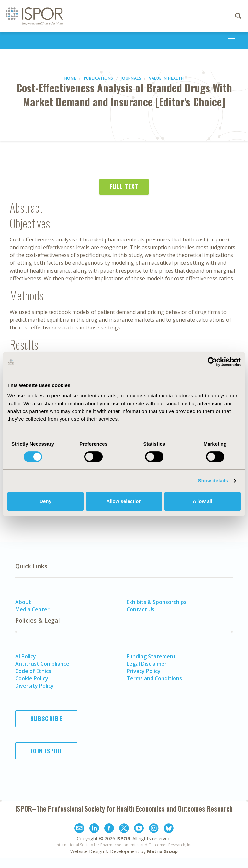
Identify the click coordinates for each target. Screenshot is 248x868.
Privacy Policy (144, 671)
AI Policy (26, 656)
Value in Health (166, 78)
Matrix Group (162, 851)
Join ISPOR (46, 751)
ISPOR (123, 838)
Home (70, 78)
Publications (99, 78)
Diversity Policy (34, 686)
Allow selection (124, 501)
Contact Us (141, 609)
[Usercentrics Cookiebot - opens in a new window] (212, 362)
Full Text (124, 186)
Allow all (203, 501)
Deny (45, 501)
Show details (213, 480)
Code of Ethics (33, 671)
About (23, 602)
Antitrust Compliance (42, 664)
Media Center (32, 609)
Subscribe (46, 718)
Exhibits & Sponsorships (157, 602)
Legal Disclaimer (147, 664)
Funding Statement (151, 656)
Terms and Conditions (154, 678)
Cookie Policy (32, 678)
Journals (131, 78)
